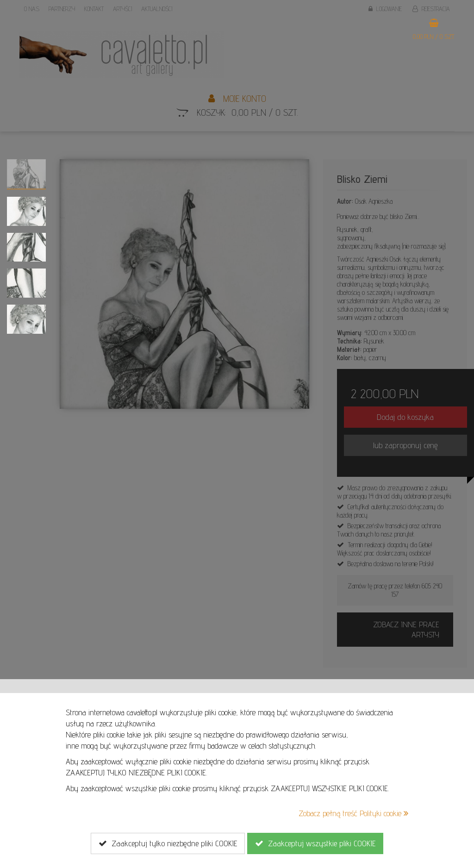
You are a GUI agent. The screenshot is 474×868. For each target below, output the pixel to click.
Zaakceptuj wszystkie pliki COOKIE (315, 843)
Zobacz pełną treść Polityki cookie (353, 813)
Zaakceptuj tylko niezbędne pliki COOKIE (168, 843)
